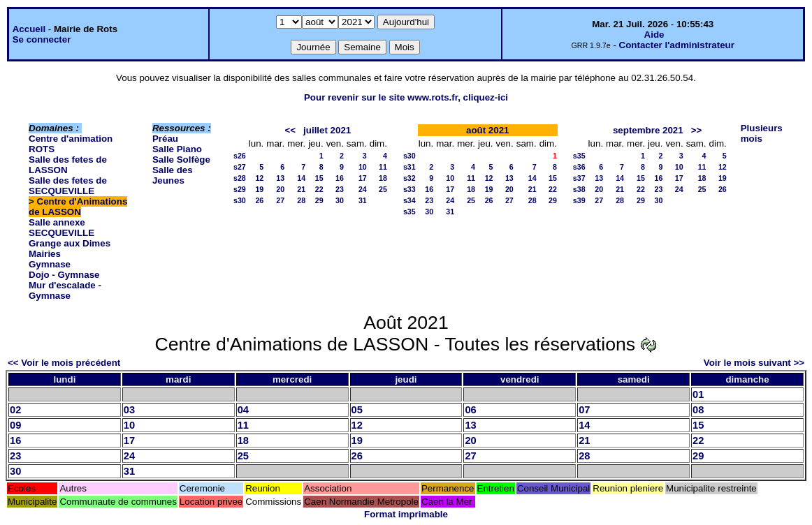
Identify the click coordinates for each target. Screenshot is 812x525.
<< (290, 130)
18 (383, 178)
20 (280, 189)
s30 (240, 200)
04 (243, 410)
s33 (409, 189)
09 (15, 425)
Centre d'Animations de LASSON (78, 207)
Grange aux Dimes (70, 243)
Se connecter (42, 39)
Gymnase (50, 264)
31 (363, 200)
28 (301, 200)
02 (15, 410)
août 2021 (488, 130)
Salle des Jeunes (173, 175)
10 (363, 167)
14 (301, 178)
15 (319, 178)
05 (357, 410)
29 (319, 200)
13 (280, 178)
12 (259, 178)
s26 (240, 156)
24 (363, 189)
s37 (579, 178)
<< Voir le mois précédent (64, 363)
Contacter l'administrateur (677, 45)
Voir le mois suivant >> (754, 363)
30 (340, 200)
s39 (579, 200)
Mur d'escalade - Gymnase (65, 290)
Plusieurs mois (762, 133)
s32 (409, 178)
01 (698, 394)
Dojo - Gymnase (64, 275)
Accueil (29, 29)
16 (340, 178)
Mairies (45, 254)
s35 (409, 212)
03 (129, 410)
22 (319, 189)
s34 (409, 200)
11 (383, 167)
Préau (165, 139)
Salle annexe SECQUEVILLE (61, 228)
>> (697, 130)
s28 (240, 178)
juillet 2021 (327, 130)
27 (280, 200)
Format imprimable (406, 514)
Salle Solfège (181, 160)
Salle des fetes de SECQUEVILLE (68, 186)
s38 (579, 189)
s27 (240, 167)
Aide (654, 35)
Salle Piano (177, 149)
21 (301, 189)
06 (470, 410)
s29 (240, 189)
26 (259, 200)
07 (584, 410)
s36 (579, 167)
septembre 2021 (648, 130)
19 (259, 189)
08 (698, 410)
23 (340, 189)
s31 (409, 167)
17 (363, 178)
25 (383, 189)
